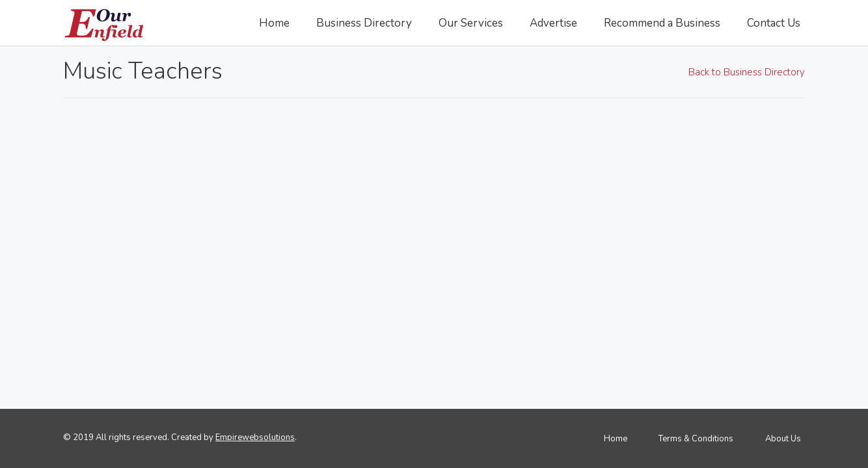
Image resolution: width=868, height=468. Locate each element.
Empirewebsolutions (255, 437)
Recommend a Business (662, 23)
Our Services (471, 23)
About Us (783, 439)
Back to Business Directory (747, 72)
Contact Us (774, 23)
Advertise (553, 23)
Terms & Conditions (696, 439)
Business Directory (364, 23)
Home (274, 23)
